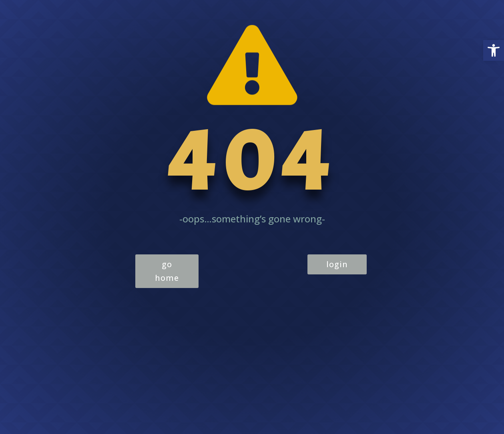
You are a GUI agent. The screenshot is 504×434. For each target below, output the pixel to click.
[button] (494, 50)
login (337, 264)
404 (252, 161)
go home (167, 271)
